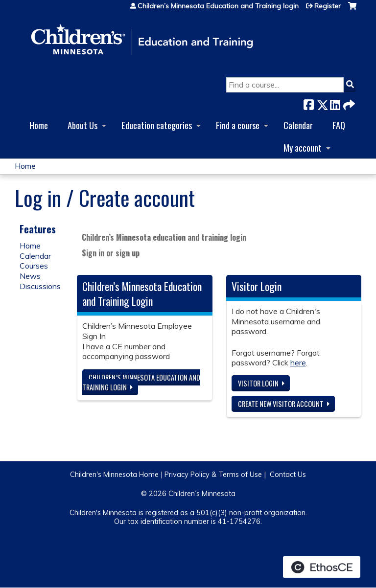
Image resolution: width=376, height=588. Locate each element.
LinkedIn (335, 103)
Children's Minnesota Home (114, 475)
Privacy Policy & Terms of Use (213, 475)
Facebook (308, 103)
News (30, 276)
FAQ (339, 125)
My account (303, 147)
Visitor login (258, 383)
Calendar (298, 125)
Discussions (40, 286)
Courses (34, 266)
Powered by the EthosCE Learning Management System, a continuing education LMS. (322, 567)
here (298, 362)
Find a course (238, 125)
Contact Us (288, 475)
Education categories (157, 125)
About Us (82, 125)
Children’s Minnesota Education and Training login (218, 6)
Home (39, 125)
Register (328, 6)
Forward (348, 103)
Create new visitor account (281, 404)
